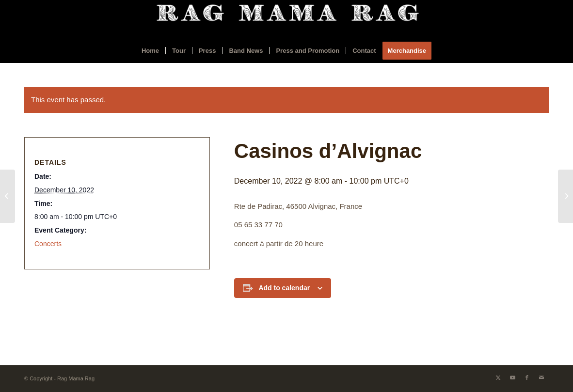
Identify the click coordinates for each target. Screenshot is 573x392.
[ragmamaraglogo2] (286, 19)
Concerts (48, 244)
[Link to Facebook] (527, 377)
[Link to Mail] (541, 377)
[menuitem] (150, 51)
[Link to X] (498, 377)
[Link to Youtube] (512, 377)
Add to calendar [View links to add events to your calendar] (284, 288)
